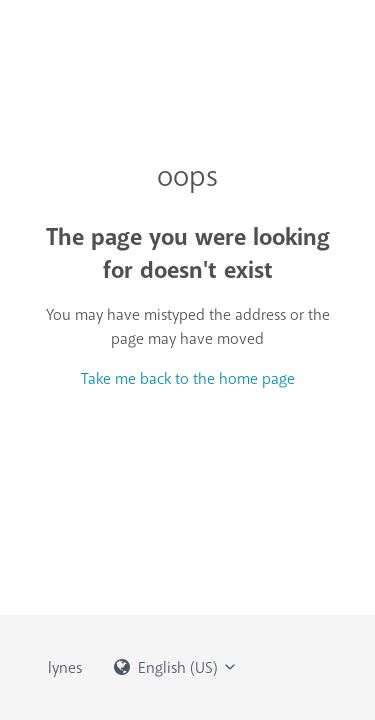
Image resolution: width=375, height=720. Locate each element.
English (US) (176, 668)
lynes (65, 668)
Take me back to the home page (188, 379)
